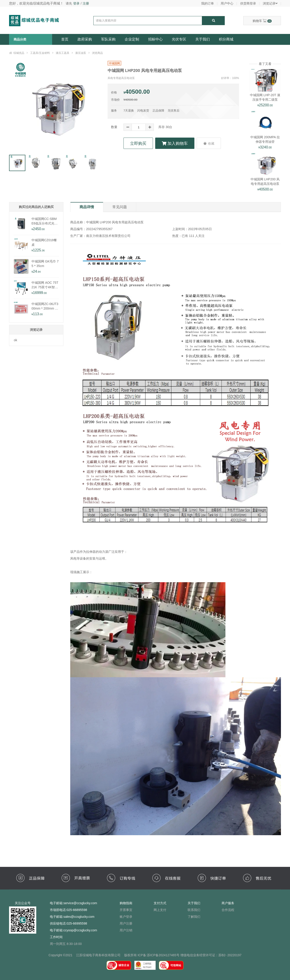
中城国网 (114, 63)
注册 (86, 3)
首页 (65, 39)
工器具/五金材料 (40, 53)
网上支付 (160, 910)
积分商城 (226, 39)
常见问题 (120, 207)
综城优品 (19, 53)
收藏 (209, 143)
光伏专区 (179, 39)
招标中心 (155, 39)
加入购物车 (175, 143)
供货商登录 (248, 3)
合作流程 (228, 910)
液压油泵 (81, 53)
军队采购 (108, 39)
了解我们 (194, 917)
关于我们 (203, 39)
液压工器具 (63, 53)
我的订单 (208, 3)
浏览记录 (270, 3)
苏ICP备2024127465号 (163, 955)
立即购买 (138, 143)
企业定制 (132, 39)
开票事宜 (126, 910)
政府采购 (85, 39)
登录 (76, 3)
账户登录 (126, 917)
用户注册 (126, 923)
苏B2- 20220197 (230, 955)
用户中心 (227, 3)
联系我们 (194, 910)
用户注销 (126, 930)
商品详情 (87, 207)
